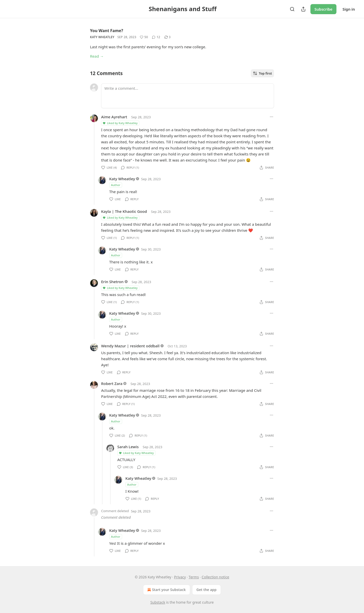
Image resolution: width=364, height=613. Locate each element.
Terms (194, 577)
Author (116, 185)
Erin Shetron (112, 282)
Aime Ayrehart (114, 117)
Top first (262, 73)
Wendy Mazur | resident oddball (130, 346)
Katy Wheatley (102, 37)
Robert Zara (112, 383)
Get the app (207, 590)
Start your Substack (166, 590)
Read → (97, 56)
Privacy (180, 577)
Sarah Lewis (128, 447)
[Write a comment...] (188, 96)
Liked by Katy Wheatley (120, 123)
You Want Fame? (107, 31)
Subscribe (323, 9)
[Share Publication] (303, 9)
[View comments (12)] (156, 37)
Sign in (349, 9)
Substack (158, 602)
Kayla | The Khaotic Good (124, 211)
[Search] (292, 9)
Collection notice (215, 577)
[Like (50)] (144, 37)
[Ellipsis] (271, 117)
